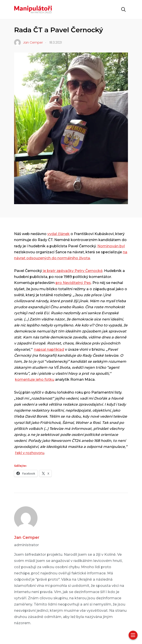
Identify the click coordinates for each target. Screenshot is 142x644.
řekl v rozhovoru (30, 453)
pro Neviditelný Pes (73, 283)
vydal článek (58, 234)
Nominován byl (111, 246)
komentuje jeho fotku (35, 379)
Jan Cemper (27, 537)
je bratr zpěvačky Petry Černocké (73, 271)
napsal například (49, 349)
